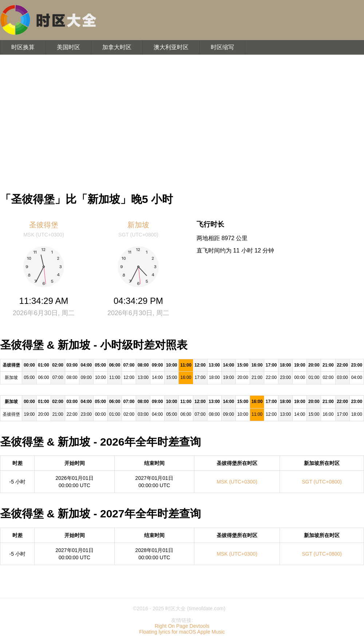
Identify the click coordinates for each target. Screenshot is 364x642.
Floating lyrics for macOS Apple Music (182, 632)
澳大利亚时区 (171, 47)
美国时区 (68, 47)
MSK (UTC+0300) (237, 482)
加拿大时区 (117, 47)
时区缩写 (222, 47)
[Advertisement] (182, 120)
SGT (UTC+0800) (322, 482)
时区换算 (23, 47)
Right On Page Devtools (182, 626)
